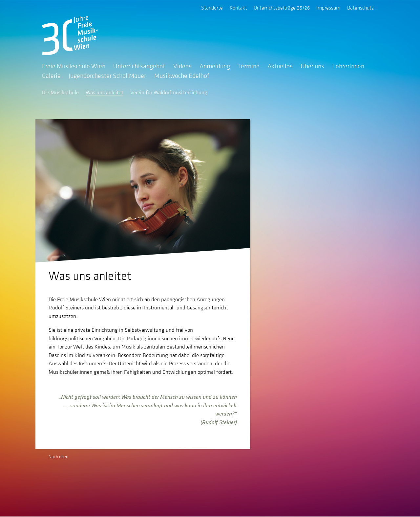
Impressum (328, 8)
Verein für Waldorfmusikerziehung (169, 92)
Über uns (312, 66)
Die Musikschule (60, 92)
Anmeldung (215, 66)
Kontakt (238, 8)
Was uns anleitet (105, 92)
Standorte (212, 8)
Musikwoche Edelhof (182, 76)
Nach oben (58, 457)
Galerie (51, 76)
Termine (249, 66)
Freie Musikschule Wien (74, 66)
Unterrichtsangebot (139, 66)
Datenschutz (360, 8)
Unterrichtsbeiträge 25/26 (282, 8)
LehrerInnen (348, 66)
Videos (182, 66)
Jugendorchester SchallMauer (107, 76)
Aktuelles (280, 66)
